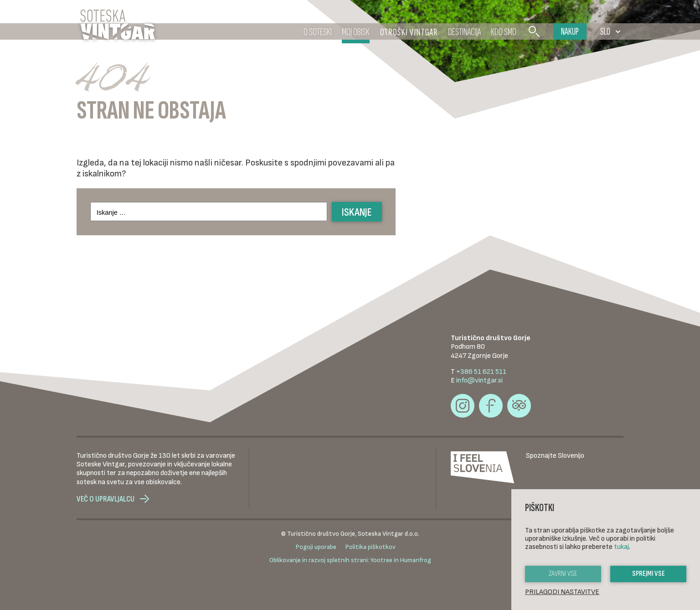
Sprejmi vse (649, 574)
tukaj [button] (621, 547)
